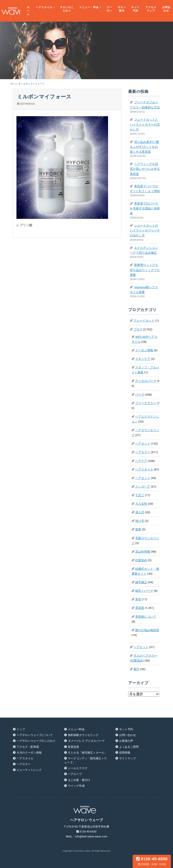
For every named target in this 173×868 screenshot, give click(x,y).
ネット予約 (135, 9)
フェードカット (144, 320)
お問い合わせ (128, 735)
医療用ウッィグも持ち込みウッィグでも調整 (145, 270)
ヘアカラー (143, 452)
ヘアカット (143, 444)
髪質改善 (73, 747)
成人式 (140, 512)
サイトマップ (128, 758)
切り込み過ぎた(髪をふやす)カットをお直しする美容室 (144, 147)
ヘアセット (143, 478)
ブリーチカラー (146, 403)
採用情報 (125, 753)
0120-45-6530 (152, 861)
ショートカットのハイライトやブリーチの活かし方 (145, 230)
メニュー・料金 (89, 7)
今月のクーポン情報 (29, 753)
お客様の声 (126, 741)
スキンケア (143, 359)
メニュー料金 (76, 729)
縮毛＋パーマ (144, 591)
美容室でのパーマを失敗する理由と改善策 (145, 208)
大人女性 (141, 504)
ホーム (28, 11)
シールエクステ (78, 768)
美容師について (146, 617)
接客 (138, 529)
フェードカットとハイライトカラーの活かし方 (145, 125)
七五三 (140, 495)
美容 (138, 599)
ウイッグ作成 (76, 786)
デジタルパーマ (146, 381)
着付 (136, 669)
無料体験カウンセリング (83, 735)
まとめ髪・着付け (79, 780)
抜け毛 (140, 521)
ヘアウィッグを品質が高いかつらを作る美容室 (145, 169)
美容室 (140, 608)
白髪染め (141, 560)
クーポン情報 (144, 350)
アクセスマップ (151, 9)
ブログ (138, 329)
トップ (21, 729)
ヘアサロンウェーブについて (35, 735)
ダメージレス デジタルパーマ (86, 741)
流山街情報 (143, 552)
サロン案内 (122, 9)
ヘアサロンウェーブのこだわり (36, 741)
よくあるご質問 (129, 747)
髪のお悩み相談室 (147, 630)
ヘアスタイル (44, 7)
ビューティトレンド (29, 770)
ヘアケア (141, 461)
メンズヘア (143, 487)
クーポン (109, 9)
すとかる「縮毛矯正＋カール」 (87, 753)
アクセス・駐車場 (28, 747)
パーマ (140, 395)
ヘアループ (75, 774)
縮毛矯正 (141, 582)
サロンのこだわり (67, 9)
